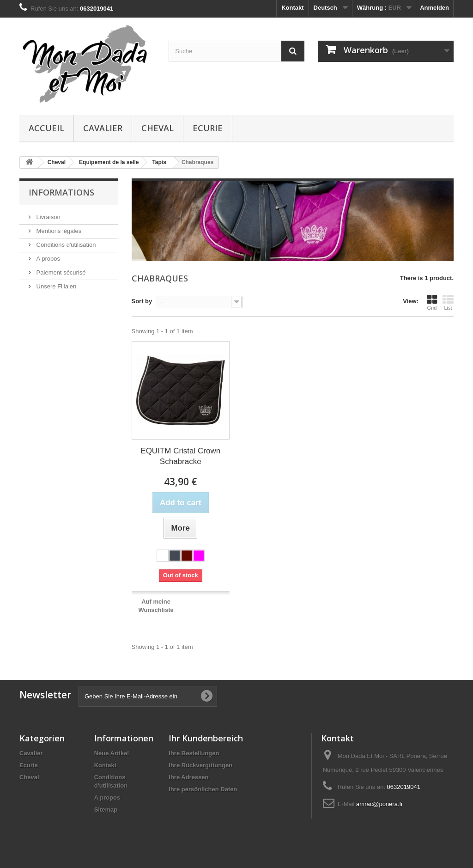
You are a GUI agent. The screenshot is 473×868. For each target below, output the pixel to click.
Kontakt (292, 8)
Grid (432, 302)
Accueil (46, 128)
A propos (47, 259)
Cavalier (103, 128)
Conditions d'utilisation (65, 245)
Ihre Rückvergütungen (200, 765)
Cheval (158, 128)
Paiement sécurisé (60, 272)
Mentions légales (58, 231)
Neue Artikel (112, 753)
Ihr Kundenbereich (206, 738)
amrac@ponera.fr (379, 804)
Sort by (142, 301)
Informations (61, 192)
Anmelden (434, 8)
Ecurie (208, 128)
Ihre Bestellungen (194, 753)
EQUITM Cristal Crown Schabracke (180, 456)
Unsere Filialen (55, 286)
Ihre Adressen (188, 777)
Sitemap (106, 810)
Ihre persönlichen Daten (203, 789)
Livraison (48, 217)
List (448, 302)
